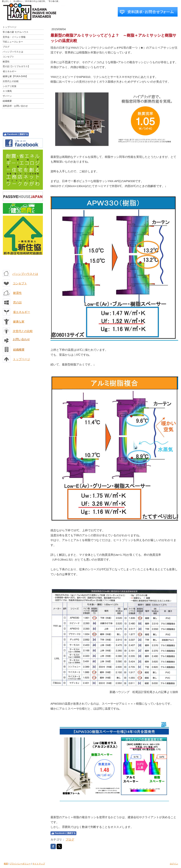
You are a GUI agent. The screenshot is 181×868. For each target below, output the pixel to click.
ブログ (70, 839)
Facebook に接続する (16, 134)
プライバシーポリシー (20, 864)
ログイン (174, 864)
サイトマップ (39, 864)
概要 (6, 864)
